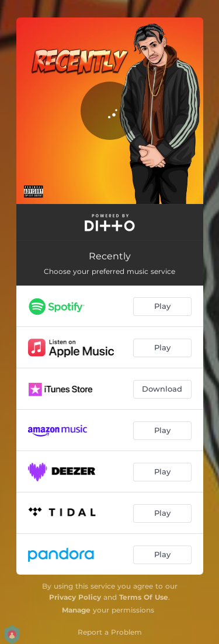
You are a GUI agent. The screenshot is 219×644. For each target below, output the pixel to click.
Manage (76, 610)
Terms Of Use (144, 597)
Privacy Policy (75, 597)
